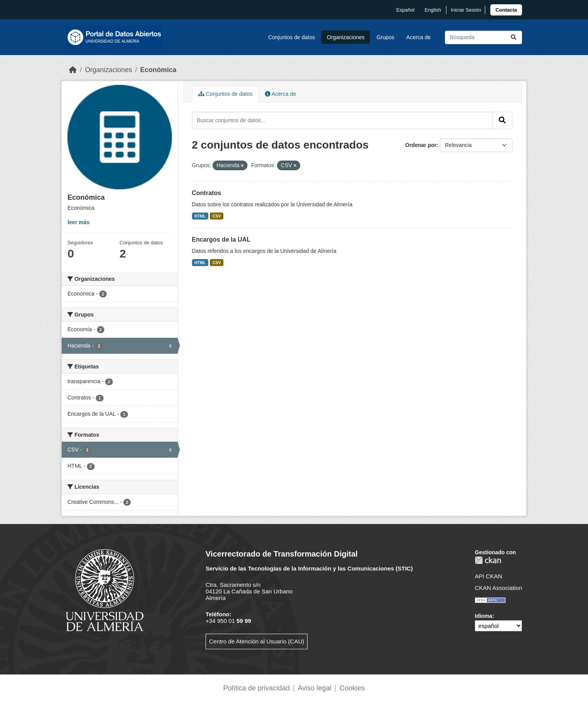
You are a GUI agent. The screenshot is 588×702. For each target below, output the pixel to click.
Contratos (207, 193)
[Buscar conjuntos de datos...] (483, 37)
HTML (200, 216)
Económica (158, 70)
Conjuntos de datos (291, 37)
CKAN (488, 560)
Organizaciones (346, 37)
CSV (217, 216)
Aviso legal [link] (315, 688)
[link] (506, 10)
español (406, 10)
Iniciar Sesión (466, 10)
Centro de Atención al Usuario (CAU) (257, 641)
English (433, 10)
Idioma (483, 616)
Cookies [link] (352, 688)
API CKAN (488, 576)
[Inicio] (73, 70)
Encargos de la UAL (221, 239)
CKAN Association (498, 588)
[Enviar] (514, 37)
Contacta (506, 10)
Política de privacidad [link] (257, 688)
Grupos (386, 37)
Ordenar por (421, 145)
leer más (79, 222)
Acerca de (419, 37)
